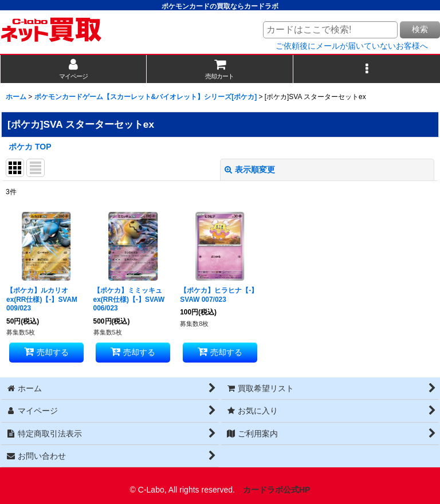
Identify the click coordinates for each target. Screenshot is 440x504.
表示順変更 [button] (250, 170)
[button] (367, 69)
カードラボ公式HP (277, 490)
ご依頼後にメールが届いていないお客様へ (352, 46)
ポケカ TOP (30, 147)
